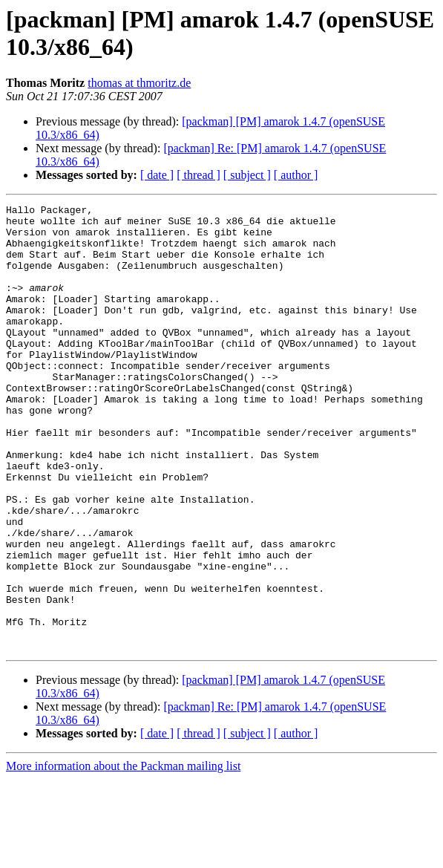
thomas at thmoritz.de (139, 83)
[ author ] (296, 175)
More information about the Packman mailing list (123, 855)
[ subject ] (247, 175)
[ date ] (157, 175)
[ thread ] (198, 175)
